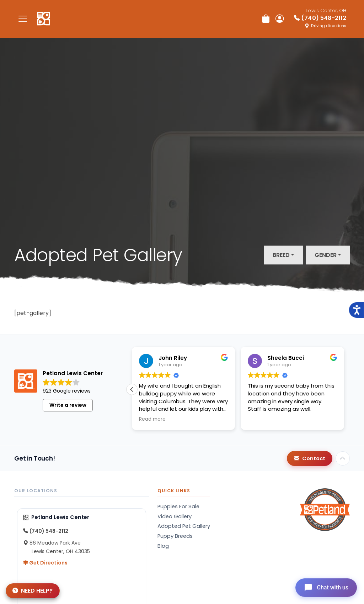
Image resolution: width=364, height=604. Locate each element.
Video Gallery (175, 516)
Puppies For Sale (178, 506)
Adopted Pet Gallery (184, 526)
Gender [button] (326, 255)
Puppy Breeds (175, 536)
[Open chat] (326, 588)
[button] (132, 389)
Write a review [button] (68, 405)
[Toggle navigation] (23, 19)
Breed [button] (281, 255)
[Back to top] (343, 458)
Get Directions (45, 563)
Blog (163, 546)
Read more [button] (152, 419)
